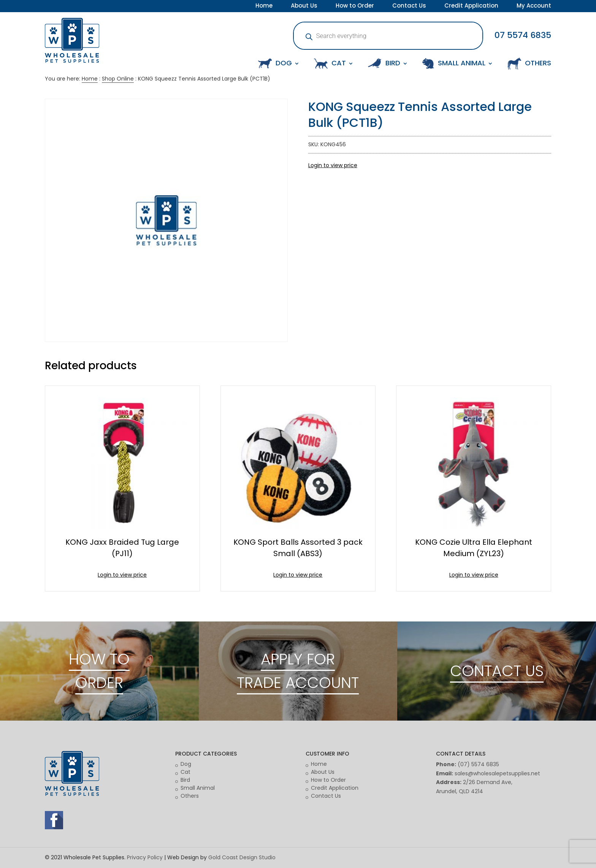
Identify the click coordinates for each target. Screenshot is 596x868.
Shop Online (118, 79)
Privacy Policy (145, 857)
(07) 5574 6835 (478, 764)
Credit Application (471, 6)
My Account (534, 6)
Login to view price (333, 165)
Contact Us (409, 6)
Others (190, 796)
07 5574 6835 (523, 35)
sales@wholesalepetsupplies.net (497, 773)
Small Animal (198, 788)
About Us (304, 6)
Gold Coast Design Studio (242, 857)
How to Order (355, 6)
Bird (185, 780)
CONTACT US (497, 671)
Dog (186, 764)
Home (264, 6)
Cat (185, 772)
